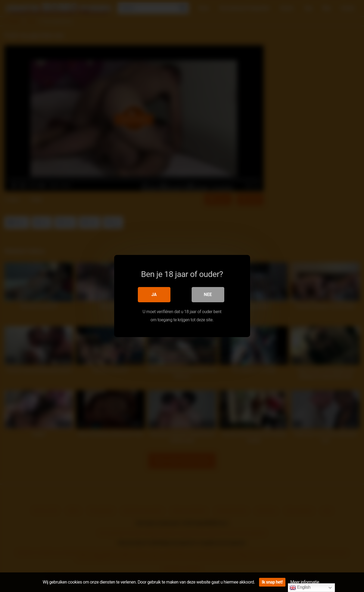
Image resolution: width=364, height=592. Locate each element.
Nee (208, 295)
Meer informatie (305, 582)
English (300, 588)
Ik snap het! (272, 582)
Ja (154, 295)
